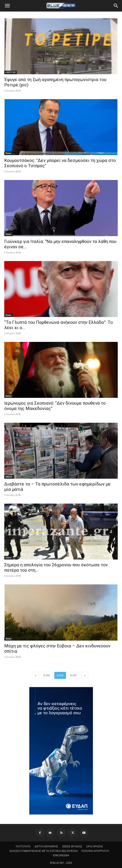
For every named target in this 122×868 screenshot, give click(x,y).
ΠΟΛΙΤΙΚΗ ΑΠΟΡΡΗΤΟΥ (95, 851)
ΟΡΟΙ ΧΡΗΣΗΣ (95, 846)
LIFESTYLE (11, 72)
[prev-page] (36, 675)
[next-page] (85, 675)
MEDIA (9, 477)
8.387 (74, 675)
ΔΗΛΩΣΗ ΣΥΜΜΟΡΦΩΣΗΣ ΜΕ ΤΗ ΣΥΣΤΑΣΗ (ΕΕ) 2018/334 (43, 851)
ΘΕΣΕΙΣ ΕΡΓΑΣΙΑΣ (72, 846)
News (9, 153)
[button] (7, 6)
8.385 (47, 675)
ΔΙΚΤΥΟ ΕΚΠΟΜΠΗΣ (46, 846)
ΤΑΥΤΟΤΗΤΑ (23, 846)
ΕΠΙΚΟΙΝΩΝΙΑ (61, 855)
